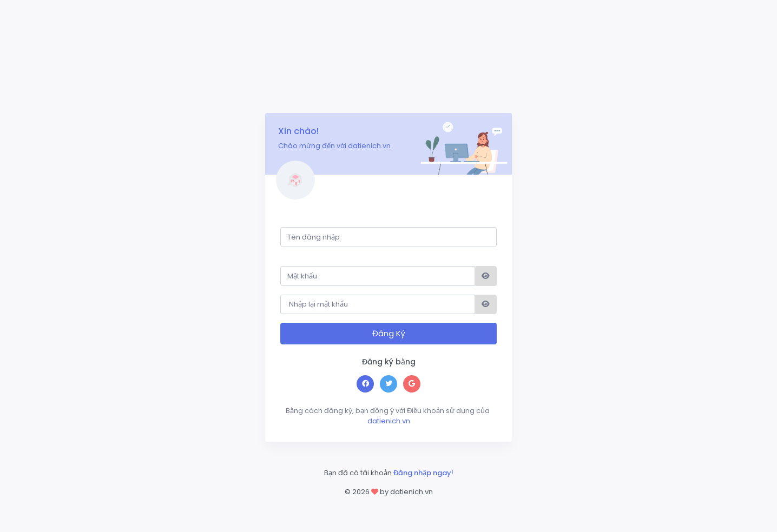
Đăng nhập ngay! (423, 473)
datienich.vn (388, 416)
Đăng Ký (389, 333)
